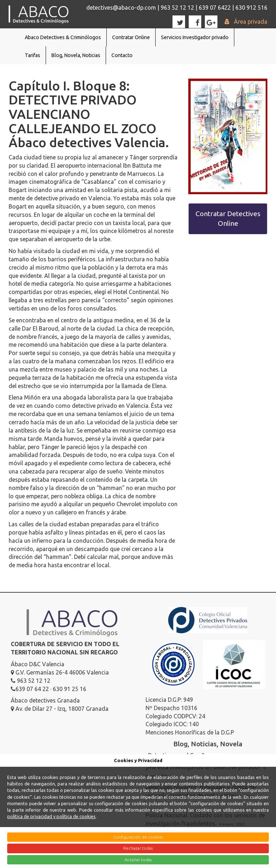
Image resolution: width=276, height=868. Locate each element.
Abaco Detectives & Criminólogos (63, 37)
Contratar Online (131, 37)
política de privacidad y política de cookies (51, 816)
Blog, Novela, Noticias (76, 55)
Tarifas (33, 55)
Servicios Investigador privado (195, 37)
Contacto (122, 55)
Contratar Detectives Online (228, 218)
